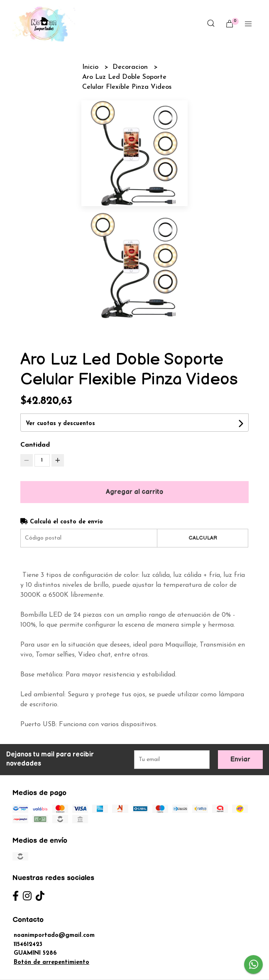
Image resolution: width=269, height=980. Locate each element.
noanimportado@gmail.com (54, 935)
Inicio (91, 67)
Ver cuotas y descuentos (60, 424)
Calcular (203, 538)
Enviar (240, 760)
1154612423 (28, 945)
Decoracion (131, 67)
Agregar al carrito (134, 492)
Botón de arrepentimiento (51, 962)
